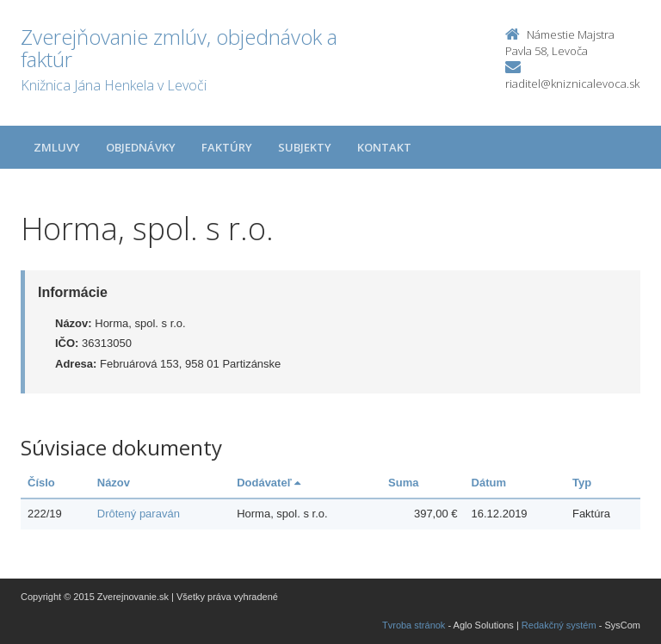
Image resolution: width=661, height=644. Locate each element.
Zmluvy (57, 147)
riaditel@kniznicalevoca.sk (572, 84)
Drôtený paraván (139, 514)
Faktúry (227, 147)
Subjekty (305, 147)
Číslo (41, 483)
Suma (403, 483)
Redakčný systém (559, 625)
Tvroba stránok (414, 625)
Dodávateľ (269, 483)
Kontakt (384, 147)
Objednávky (141, 147)
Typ (582, 483)
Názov (114, 483)
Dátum (489, 483)
